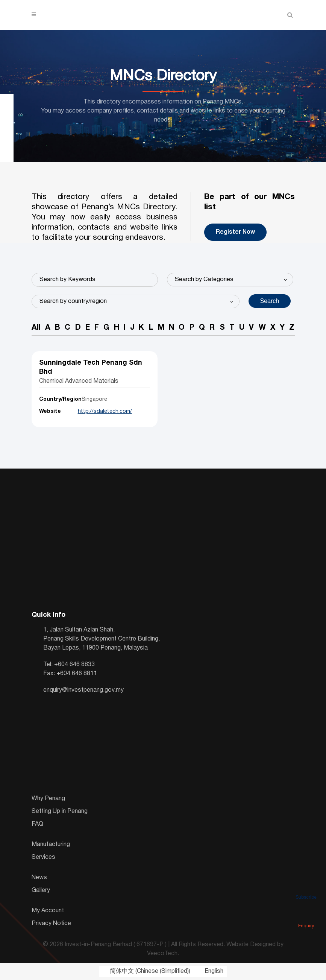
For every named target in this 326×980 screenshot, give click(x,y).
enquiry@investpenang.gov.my (83, 690)
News (39, 878)
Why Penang (48, 799)
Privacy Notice (51, 924)
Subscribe (306, 887)
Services (43, 857)
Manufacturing (51, 845)
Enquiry (306, 915)
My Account (48, 911)
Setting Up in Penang (60, 811)
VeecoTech (162, 954)
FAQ (37, 824)
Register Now (235, 232)
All (36, 328)
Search (270, 301)
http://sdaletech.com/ (105, 412)
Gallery (41, 890)
